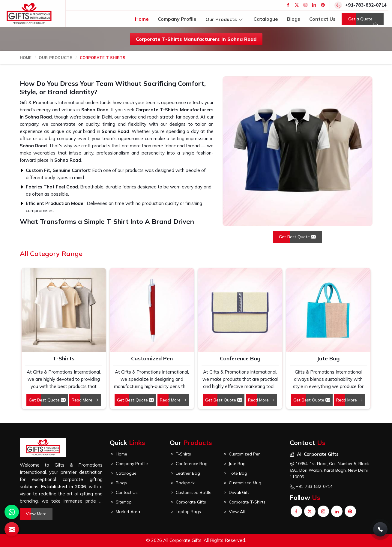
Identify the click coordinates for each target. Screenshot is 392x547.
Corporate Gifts (191, 502)
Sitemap (124, 502)
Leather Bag (188, 473)
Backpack (185, 483)
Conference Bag (240, 358)
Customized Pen (152, 358)
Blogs (294, 19)
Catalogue (266, 19)
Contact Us (322, 19)
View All (237, 512)
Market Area (128, 512)
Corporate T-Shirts (247, 502)
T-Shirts (64, 358)
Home (142, 19)
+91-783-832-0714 (366, 5)
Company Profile (177, 19)
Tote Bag (238, 473)
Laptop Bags (188, 512)
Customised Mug (245, 483)
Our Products (225, 19)
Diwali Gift (239, 492)
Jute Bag (328, 358)
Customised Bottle (194, 492)
